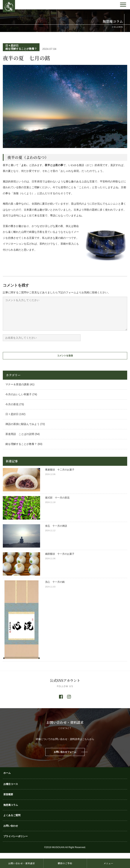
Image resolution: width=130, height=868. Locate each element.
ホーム (7, 779)
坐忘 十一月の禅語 (56, 531)
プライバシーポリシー (16, 842)
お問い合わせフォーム (65, 758)
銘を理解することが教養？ (21, 49)
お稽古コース (11, 790)
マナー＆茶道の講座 (17, 390)
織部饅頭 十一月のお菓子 (60, 560)
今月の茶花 (12, 410)
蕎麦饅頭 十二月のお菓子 (60, 475)
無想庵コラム (11, 811)
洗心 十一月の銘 (55, 588)
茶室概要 (8, 800)
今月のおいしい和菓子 (19, 400)
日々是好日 (12, 46)
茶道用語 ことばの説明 (20, 440)
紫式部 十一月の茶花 (59, 503)
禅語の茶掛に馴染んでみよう (22, 430)
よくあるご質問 (12, 821)
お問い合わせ (11, 831)
